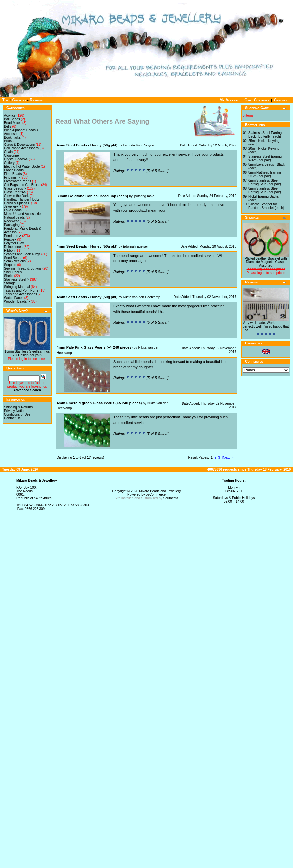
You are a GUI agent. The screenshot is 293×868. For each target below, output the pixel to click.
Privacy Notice (15, 411)
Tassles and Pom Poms (21, 290)
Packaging (12, 225)
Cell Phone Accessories (21, 148)
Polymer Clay (14, 243)
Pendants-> (12, 236)
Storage (10, 283)
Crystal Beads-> (16, 159)
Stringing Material (17, 287)
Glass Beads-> (15, 188)
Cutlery (9, 163)
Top (5, 100)
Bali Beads (12, 119)
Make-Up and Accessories (23, 214)
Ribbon (9, 250)
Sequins (10, 265)
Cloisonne (11, 156)
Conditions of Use (17, 414)
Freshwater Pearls (17, 181)
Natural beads (14, 218)
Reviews (36, 100)
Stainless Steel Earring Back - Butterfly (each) (265, 135)
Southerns (171, 498)
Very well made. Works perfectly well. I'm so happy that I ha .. (266, 327)
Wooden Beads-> (17, 301)
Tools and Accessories (20, 294)
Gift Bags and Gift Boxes (22, 185)
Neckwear (11, 221)
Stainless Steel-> (16, 280)
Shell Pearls (13, 272)
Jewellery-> (12, 207)
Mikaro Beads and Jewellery (160, 491)
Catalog (19, 100)
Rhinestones (13, 247)
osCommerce (156, 495)
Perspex (10, 239)
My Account (229, 100)
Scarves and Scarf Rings (22, 254)
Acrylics (10, 116)
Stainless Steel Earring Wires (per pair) (265, 158)
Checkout (282, 100)
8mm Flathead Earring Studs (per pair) (265, 174)
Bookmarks (12, 137)
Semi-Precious (15, 261)
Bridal (8, 141)
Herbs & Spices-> (17, 203)
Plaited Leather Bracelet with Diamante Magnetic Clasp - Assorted (266, 262)
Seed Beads (13, 258)
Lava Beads (13, 210)
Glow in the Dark (16, 196)
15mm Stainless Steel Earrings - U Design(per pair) (27, 353)
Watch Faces (14, 298)
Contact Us (12, 418)
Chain (8, 152)
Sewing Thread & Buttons (23, 269)
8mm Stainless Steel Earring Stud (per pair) (265, 190)
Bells (8, 126)
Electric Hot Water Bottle (22, 167)
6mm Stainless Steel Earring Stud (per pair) (265, 182)
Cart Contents (257, 100)
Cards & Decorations (19, 145)
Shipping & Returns (18, 407)
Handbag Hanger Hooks (22, 199)
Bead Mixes (13, 123)
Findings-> (12, 177)
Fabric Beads (14, 170)
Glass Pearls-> (15, 192)
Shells (8, 276)
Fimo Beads (13, 174)
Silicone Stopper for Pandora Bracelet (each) (266, 206)
